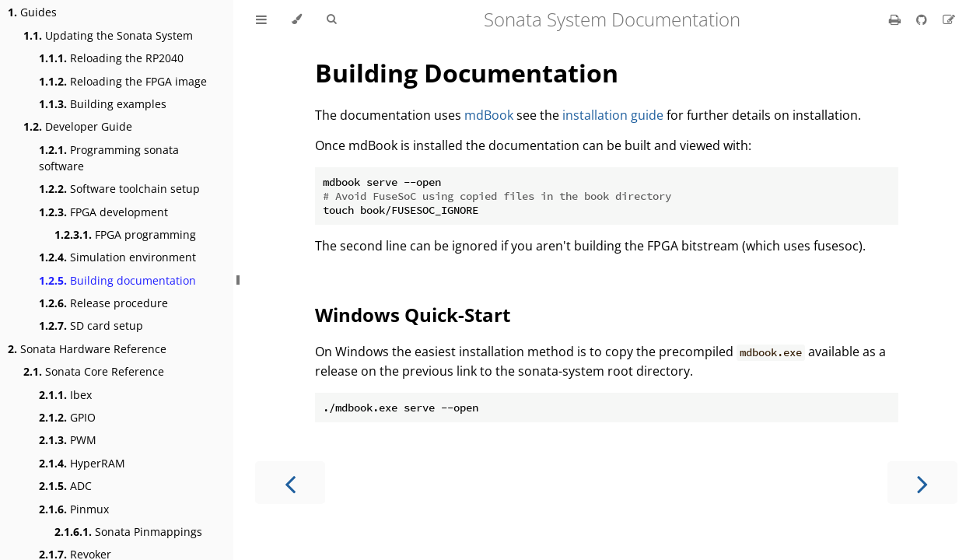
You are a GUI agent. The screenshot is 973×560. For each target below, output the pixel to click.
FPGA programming (125, 234)
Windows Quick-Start (413, 315)
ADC (65, 486)
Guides (32, 12)
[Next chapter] (922, 483)
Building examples (103, 104)
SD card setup (91, 325)
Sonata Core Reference (94, 371)
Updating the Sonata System (108, 35)
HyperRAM (82, 463)
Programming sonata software (109, 158)
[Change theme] (297, 19)
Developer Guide (78, 126)
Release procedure (103, 303)
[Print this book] (896, 19)
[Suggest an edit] (949, 19)
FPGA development (103, 212)
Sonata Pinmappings (128, 532)
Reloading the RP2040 (111, 58)
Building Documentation (467, 73)
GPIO (67, 417)
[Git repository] (923, 19)
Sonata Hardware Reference (87, 349)
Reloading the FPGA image (123, 81)
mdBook (489, 115)
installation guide (613, 115)
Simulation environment (117, 257)
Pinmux (74, 509)
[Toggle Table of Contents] (261, 19)
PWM (68, 440)
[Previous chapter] (290, 483)
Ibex (65, 395)
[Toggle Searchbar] (331, 19)
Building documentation (117, 280)
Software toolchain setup (119, 189)
